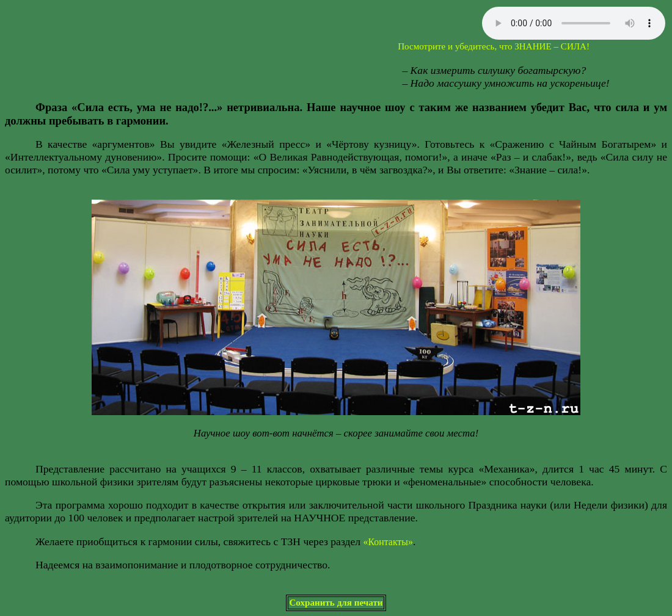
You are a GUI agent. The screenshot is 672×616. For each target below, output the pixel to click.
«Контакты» (388, 542)
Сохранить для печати (336, 603)
